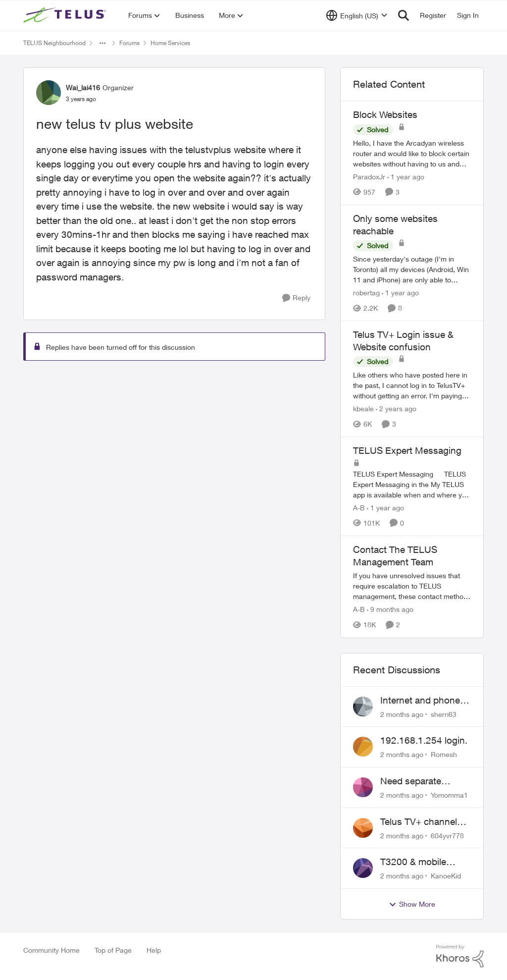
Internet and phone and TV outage (420, 701)
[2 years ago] (396, 408)
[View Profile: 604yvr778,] (363, 828)
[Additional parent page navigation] (102, 43)
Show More (412, 904)
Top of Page (113, 950)
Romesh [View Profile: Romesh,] (444, 754)
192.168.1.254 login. (424, 740)
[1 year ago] (406, 177)
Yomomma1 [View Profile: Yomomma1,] (449, 795)
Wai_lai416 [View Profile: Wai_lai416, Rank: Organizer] (83, 87)
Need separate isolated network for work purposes (422, 781)
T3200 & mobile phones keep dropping (413, 862)
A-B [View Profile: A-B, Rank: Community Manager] (359, 508)
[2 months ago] (402, 714)
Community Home (51, 950)
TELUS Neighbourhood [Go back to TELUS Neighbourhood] (54, 43)
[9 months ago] (390, 610)
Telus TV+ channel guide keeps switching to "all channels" (419, 822)
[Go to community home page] (66, 15)
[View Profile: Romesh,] (363, 747)
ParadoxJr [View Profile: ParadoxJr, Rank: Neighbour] (369, 177)
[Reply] (296, 298)
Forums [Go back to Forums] (129, 43)
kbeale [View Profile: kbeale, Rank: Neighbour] (363, 408)
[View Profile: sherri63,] (363, 707)
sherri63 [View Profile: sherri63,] (444, 714)
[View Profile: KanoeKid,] (363, 868)
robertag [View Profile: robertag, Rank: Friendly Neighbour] (366, 293)
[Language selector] (357, 15)
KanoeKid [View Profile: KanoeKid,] (446, 876)
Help (154, 950)
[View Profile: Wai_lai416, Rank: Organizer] (49, 93)
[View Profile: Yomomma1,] (363, 787)
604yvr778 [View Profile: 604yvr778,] (447, 835)
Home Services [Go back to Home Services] (170, 43)
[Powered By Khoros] (460, 956)
